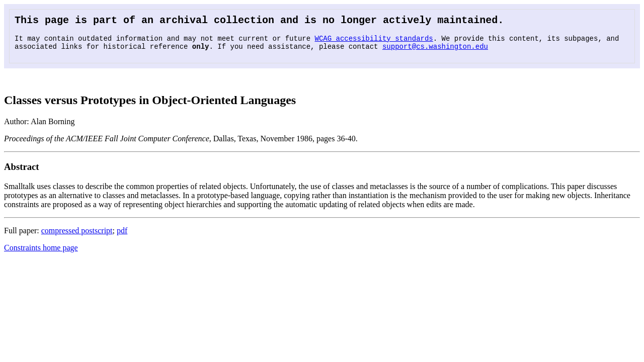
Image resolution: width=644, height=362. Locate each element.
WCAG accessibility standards (374, 41)
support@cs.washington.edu (435, 51)
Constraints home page (41, 253)
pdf (122, 236)
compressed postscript (77, 236)
